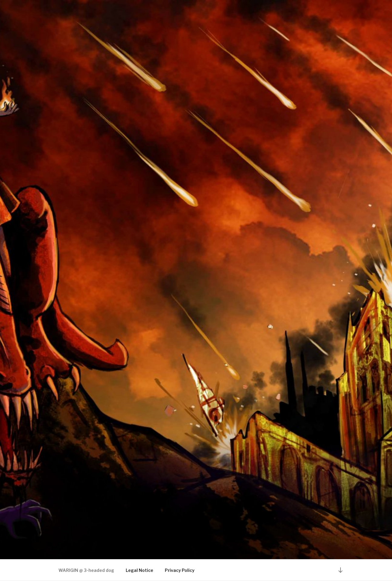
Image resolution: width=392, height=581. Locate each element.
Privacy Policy (180, 570)
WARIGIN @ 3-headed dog (86, 570)
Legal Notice (140, 570)
